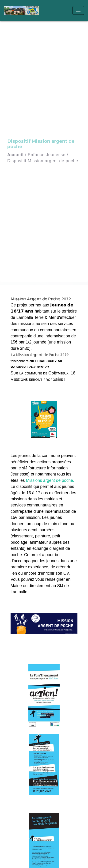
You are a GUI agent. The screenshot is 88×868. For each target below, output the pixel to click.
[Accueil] (21, 10)
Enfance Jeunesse (47, 155)
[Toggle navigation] (78, 10)
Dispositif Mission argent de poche (43, 161)
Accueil (15, 155)
